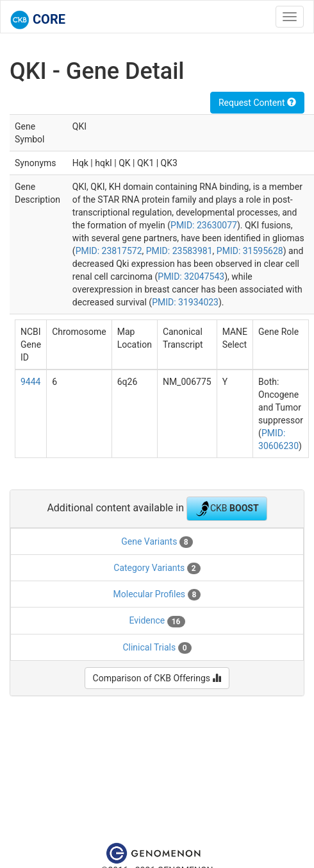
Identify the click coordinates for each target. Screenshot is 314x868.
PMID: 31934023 (185, 302)
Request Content (257, 103)
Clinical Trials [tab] (157, 648)
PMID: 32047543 (191, 277)
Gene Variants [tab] (157, 542)
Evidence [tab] (157, 621)
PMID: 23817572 (109, 251)
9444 (30, 382)
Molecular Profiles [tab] (157, 595)
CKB (227, 509)
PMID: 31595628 (250, 251)
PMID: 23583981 (179, 251)
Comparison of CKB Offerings (157, 678)
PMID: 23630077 (204, 225)
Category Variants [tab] (157, 568)
